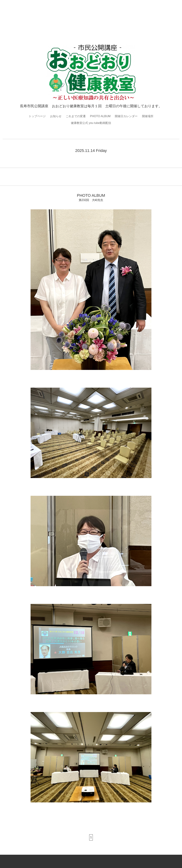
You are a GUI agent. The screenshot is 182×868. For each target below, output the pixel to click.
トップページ (37, 116)
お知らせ (56, 116)
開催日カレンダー (126, 116)
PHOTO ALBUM (100, 116)
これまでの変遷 (76, 116)
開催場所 (148, 116)
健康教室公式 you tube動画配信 (91, 123)
